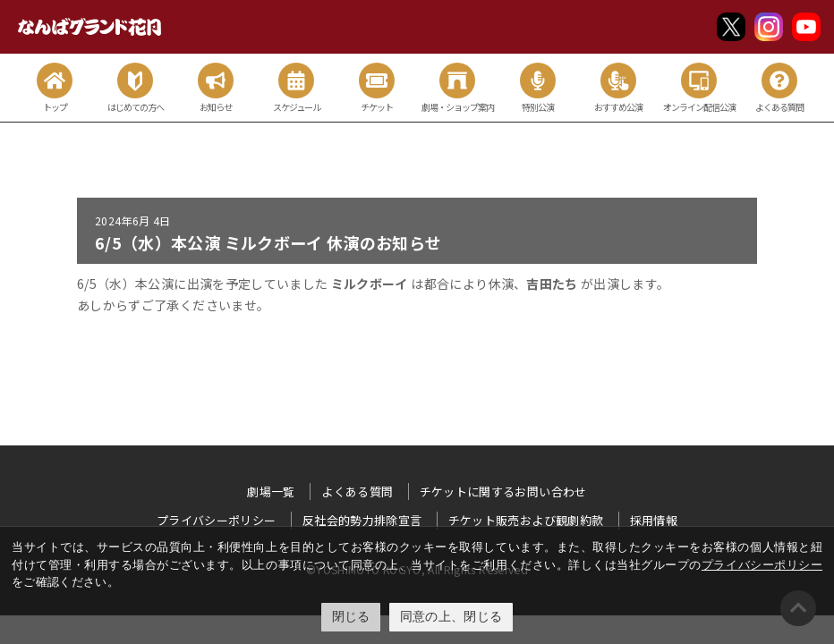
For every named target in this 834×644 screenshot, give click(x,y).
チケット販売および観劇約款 (526, 520)
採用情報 (654, 520)
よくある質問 (357, 491)
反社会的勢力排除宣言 (362, 520)
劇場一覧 (271, 491)
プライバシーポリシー (762, 565)
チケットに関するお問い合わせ (503, 491)
